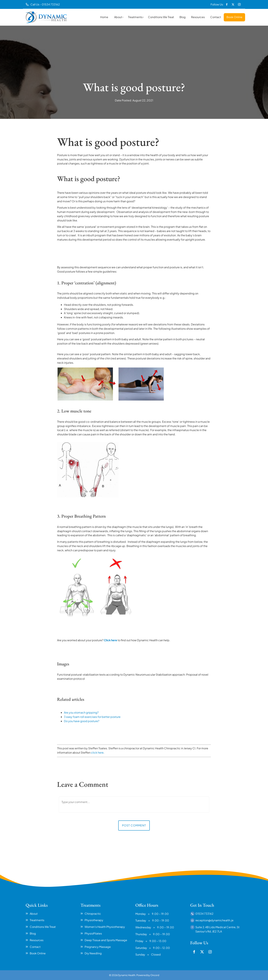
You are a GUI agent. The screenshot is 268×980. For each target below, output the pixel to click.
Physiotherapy (94, 920)
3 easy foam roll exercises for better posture (92, 717)
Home (104, 17)
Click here (110, 640)
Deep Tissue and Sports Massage (106, 940)
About (118, 17)
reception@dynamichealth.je (214, 920)
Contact (216, 17)
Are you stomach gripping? (81, 712)
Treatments (135, 17)
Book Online (234, 17)
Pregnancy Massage (98, 947)
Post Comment (134, 825)
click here (97, 752)
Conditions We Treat (161, 17)
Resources (198, 17)
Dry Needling (93, 953)
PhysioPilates (93, 933)
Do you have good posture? (82, 721)
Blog (183, 17)
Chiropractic (93, 914)
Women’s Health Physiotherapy (105, 927)
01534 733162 (204, 914)
